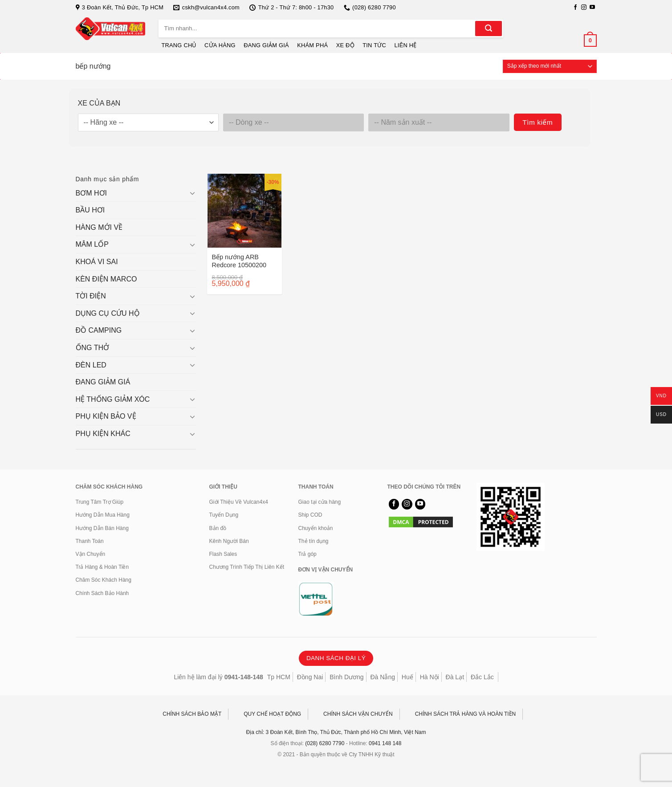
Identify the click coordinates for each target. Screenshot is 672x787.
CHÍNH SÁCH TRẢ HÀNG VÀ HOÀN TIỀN (466, 714)
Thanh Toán (90, 541)
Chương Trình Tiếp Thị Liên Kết (247, 567)
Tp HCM (279, 677)
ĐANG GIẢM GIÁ (266, 45)
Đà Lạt (455, 677)
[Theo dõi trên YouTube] (592, 8)
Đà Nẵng (383, 677)
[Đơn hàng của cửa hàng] (550, 66)
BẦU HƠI (90, 210)
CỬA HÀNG (220, 45)
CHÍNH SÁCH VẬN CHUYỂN (358, 714)
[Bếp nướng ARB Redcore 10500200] (244, 211)
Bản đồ (218, 528)
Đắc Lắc (482, 677)
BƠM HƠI (91, 193)
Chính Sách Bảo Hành (102, 593)
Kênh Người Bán (229, 541)
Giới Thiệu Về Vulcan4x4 (239, 502)
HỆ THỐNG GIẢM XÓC (113, 399)
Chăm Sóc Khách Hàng (104, 580)
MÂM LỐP (92, 244)
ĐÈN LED (91, 365)
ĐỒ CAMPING (99, 330)
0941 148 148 (385, 743)
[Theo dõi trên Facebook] (575, 8)
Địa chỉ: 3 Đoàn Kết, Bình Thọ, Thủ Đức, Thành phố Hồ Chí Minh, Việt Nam (336, 732)
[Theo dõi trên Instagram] (584, 8)
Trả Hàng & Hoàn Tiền (102, 567)
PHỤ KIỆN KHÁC (103, 434)
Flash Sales (223, 554)
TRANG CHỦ (179, 45)
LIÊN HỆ (405, 45)
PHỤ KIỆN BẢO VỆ (106, 416)
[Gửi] (489, 29)
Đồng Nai (310, 677)
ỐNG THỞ (92, 348)
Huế (407, 677)
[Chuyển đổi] (192, 193)
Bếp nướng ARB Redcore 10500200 (239, 261)
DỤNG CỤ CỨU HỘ (108, 313)
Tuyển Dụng (224, 515)
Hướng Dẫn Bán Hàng (102, 528)
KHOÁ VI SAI (97, 262)
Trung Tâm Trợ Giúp (100, 502)
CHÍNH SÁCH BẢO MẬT (192, 714)
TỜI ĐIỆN (91, 296)
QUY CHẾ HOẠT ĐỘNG (272, 714)
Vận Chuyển (91, 554)
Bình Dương (346, 677)
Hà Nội (430, 677)
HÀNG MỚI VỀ (99, 227)
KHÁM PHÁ (312, 45)
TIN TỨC (374, 45)
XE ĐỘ (345, 45)
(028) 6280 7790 (325, 743)
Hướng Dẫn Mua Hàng (103, 515)
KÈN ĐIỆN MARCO (106, 279)
